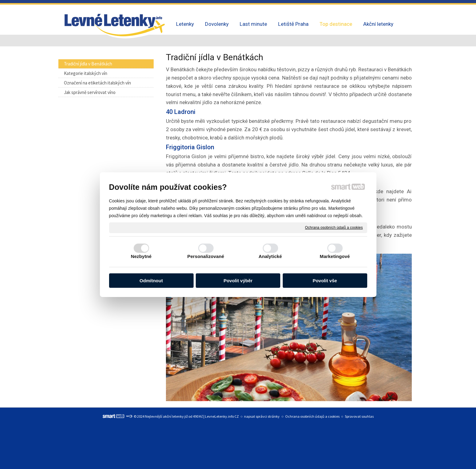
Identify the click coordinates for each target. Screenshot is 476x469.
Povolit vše (325, 281)
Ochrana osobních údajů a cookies (334, 227)
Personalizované (206, 256)
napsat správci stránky (262, 416)
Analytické (270, 256)
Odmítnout (151, 281)
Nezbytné (141, 256)
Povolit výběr (238, 281)
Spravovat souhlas (359, 416)
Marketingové (335, 256)
